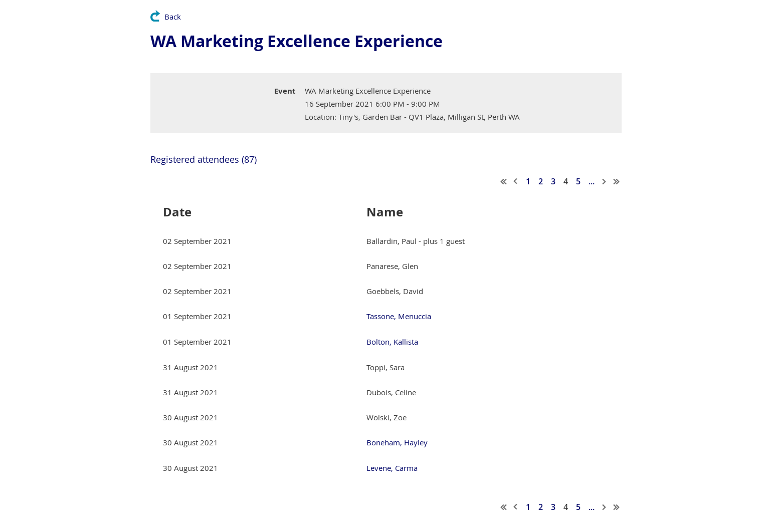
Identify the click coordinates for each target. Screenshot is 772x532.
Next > (605, 181)
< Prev (516, 181)
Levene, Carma (392, 468)
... (592, 181)
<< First (504, 181)
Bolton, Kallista (392, 342)
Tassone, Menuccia (399, 316)
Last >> (617, 181)
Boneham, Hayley (397, 442)
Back (173, 17)
